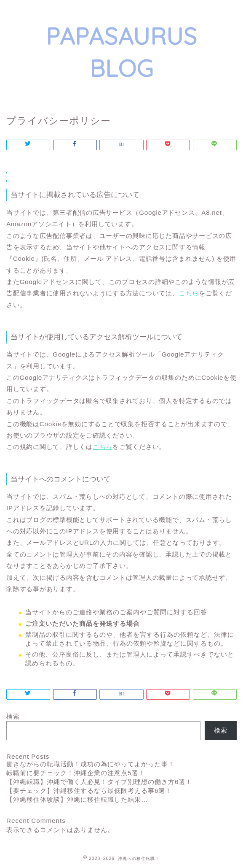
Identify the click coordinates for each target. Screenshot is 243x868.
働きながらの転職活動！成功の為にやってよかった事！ (91, 764)
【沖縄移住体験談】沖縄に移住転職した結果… (77, 799)
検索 (13, 716)
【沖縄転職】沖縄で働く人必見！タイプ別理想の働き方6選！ (99, 782)
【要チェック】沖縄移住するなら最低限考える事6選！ (89, 791)
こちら (189, 293)
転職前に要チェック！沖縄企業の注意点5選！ (76, 773)
